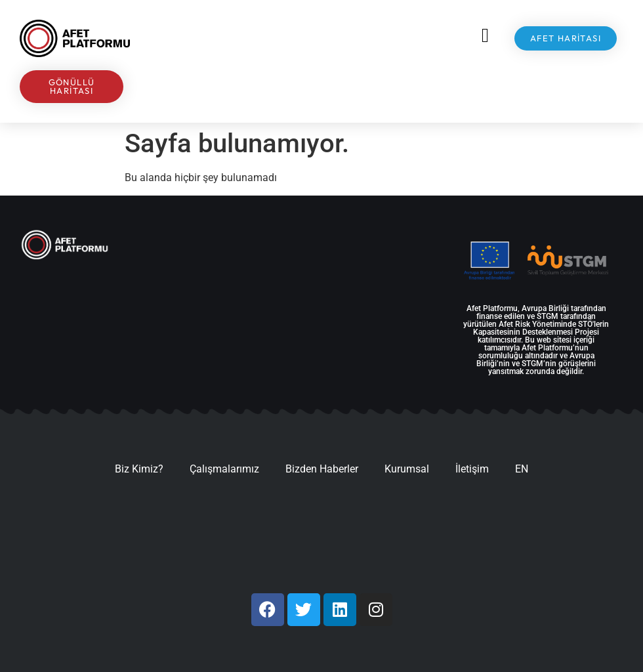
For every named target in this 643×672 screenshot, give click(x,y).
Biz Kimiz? (139, 469)
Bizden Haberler (322, 469)
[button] (486, 35)
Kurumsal (407, 469)
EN (522, 469)
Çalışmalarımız (224, 469)
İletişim (472, 469)
